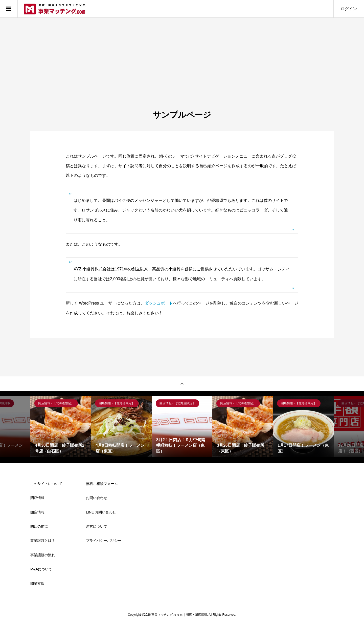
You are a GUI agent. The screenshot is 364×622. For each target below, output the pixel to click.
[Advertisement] (182, 72)
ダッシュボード (159, 303)
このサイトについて (46, 484)
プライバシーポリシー (104, 541)
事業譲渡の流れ (43, 555)
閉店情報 (37, 498)
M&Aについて (41, 569)
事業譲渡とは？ (43, 541)
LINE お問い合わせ (101, 512)
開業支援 (37, 584)
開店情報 (37, 512)
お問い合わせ (97, 498)
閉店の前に (39, 526)
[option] (61, 427)
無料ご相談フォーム (102, 484)
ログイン (349, 9)
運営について (97, 526)
